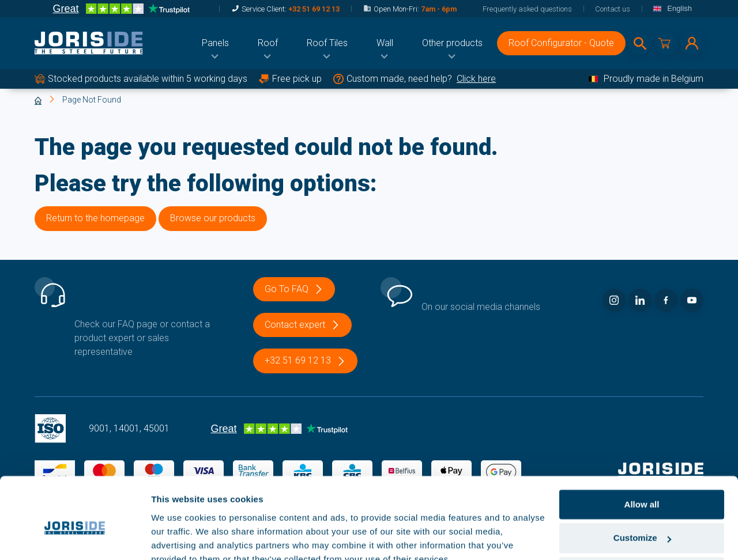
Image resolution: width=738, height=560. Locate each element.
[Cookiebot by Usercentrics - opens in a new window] (75, 538)
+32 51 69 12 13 (314, 9)
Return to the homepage (95, 218)
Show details (178, 537)
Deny (642, 518)
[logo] (89, 43)
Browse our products (213, 218)
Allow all (642, 451)
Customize (642, 485)
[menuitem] (215, 43)
